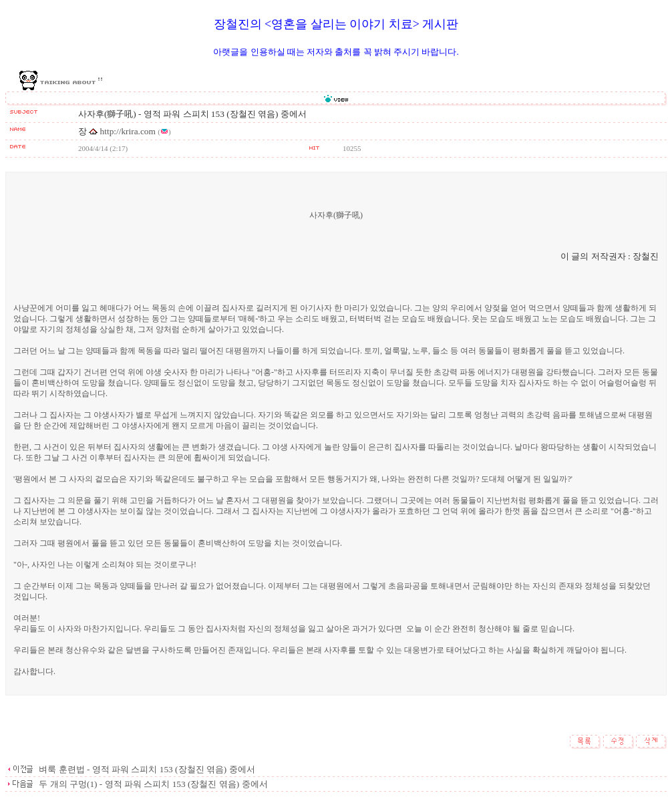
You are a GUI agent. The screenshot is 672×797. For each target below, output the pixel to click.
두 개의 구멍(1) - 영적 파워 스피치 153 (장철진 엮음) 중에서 (152, 784)
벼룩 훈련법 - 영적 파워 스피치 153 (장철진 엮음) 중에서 (146, 769)
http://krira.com (128, 131)
